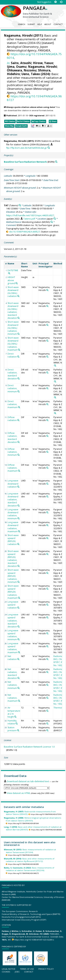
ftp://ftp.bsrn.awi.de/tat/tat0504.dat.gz (26, 148)
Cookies (6, 972)
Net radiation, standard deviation (12, 674)
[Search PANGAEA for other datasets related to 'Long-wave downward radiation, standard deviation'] (18, 506)
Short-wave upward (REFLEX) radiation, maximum (13, 592)
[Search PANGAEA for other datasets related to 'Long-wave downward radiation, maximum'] (19, 531)
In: (9, 63)
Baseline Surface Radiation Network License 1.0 (29, 747)
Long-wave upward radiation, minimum (13, 635)
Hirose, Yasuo (43, 63)
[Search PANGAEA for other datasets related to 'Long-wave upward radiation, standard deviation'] (18, 627)
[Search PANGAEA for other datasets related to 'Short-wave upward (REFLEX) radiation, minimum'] (18, 582)
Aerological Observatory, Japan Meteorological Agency (27, 48)
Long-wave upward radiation (13, 605)
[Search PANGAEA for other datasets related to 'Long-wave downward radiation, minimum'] (18, 518)
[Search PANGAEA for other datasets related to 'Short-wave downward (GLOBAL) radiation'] (18, 296)
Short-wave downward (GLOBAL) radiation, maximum (13, 344)
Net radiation (12, 658)
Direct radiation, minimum (12, 388)
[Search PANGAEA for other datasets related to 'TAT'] (20, 205)
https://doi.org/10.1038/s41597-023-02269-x (34, 940)
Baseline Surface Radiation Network (25, 162)
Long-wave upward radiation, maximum (13, 648)
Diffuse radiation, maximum (12, 468)
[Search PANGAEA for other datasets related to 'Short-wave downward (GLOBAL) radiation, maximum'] (19, 350)
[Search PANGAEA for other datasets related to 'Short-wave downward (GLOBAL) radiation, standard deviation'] (18, 318)
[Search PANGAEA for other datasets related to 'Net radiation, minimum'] (18, 688)
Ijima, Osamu (17, 67)
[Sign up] (56, 2)
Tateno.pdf (29, 219)
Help (40, 24)
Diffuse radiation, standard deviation (12, 437)
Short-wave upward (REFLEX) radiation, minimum (13, 576)
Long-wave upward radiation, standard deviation (13, 621)
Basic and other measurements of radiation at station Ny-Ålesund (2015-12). (29, 860)
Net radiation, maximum (12, 698)
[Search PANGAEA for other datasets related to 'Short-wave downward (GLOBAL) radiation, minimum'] (18, 334)
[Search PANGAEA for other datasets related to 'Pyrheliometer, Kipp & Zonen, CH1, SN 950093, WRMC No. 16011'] (55, 366)
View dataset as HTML (19, 793)
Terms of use (27, 969)
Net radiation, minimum (12, 685)
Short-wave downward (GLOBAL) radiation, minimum (13, 328)
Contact (58, 24)
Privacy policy (46, 969)
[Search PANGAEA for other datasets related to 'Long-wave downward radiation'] (18, 487)
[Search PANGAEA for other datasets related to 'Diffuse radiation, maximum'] (19, 471)
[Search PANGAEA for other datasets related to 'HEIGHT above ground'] (17, 283)
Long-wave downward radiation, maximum (13, 527)
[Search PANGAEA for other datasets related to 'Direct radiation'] (18, 357)
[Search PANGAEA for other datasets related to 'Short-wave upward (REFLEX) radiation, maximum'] (19, 598)
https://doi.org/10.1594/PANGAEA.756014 (34, 56)
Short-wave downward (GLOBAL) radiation (13, 292)
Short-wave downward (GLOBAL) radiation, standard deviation (13, 311)
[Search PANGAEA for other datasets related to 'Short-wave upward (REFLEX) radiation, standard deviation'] (18, 566)
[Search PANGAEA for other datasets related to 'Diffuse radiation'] (18, 420)
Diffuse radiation (12, 419)
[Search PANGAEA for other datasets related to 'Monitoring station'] (52, 222)
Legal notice (9, 969)
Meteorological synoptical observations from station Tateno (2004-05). (32, 819)
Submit (31, 24)
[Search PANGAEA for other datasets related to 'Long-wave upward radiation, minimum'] (18, 639)
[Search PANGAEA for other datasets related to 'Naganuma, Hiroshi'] (47, 290)
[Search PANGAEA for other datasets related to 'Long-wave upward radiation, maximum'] (19, 652)
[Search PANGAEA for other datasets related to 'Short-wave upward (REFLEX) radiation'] (18, 544)
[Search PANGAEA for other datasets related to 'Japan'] (55, 219)
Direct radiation (12, 355)
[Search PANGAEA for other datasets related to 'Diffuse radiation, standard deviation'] (18, 442)
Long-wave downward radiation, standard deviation (13, 500)
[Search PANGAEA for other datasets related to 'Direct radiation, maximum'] (19, 407)
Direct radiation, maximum (12, 404)
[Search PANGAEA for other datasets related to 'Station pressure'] (18, 730)
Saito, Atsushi (21, 63)
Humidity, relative (12, 722)
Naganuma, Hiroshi (42, 67)
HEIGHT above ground (11, 280)
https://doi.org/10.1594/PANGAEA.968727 (34, 98)
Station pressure (12, 729)
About (48, 24)
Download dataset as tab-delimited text (28, 781)
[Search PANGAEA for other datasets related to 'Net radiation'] (18, 659)
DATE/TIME (13, 270)
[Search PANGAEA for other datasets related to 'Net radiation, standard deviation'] (18, 678)
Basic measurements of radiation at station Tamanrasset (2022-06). (29, 869)
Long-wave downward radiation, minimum (13, 514)
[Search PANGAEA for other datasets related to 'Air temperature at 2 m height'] (15, 717)
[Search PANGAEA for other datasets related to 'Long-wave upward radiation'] (18, 608)
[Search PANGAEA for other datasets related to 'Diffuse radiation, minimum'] (18, 455)
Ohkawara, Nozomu (22, 70)
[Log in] (61, 2)
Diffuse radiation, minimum (12, 452)
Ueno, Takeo (31, 74)
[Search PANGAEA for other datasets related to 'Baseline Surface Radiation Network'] (56, 162)
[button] (42, 126)
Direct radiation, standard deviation (12, 374)
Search (21, 24)
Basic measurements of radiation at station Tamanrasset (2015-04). (30, 851)
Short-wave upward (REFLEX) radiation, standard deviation (13, 559)
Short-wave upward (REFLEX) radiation (13, 540)
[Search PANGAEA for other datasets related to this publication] (49, 148)
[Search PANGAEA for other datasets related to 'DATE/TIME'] (9, 273)
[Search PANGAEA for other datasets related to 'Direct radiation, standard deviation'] (18, 378)
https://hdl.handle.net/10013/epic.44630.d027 (30, 215)
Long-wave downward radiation (13, 484)
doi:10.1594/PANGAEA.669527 (25, 232)
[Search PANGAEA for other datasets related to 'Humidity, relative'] (17, 724)
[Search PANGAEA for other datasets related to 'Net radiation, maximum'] (19, 701)
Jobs (17, 972)
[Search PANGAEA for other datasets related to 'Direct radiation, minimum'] (18, 391)
